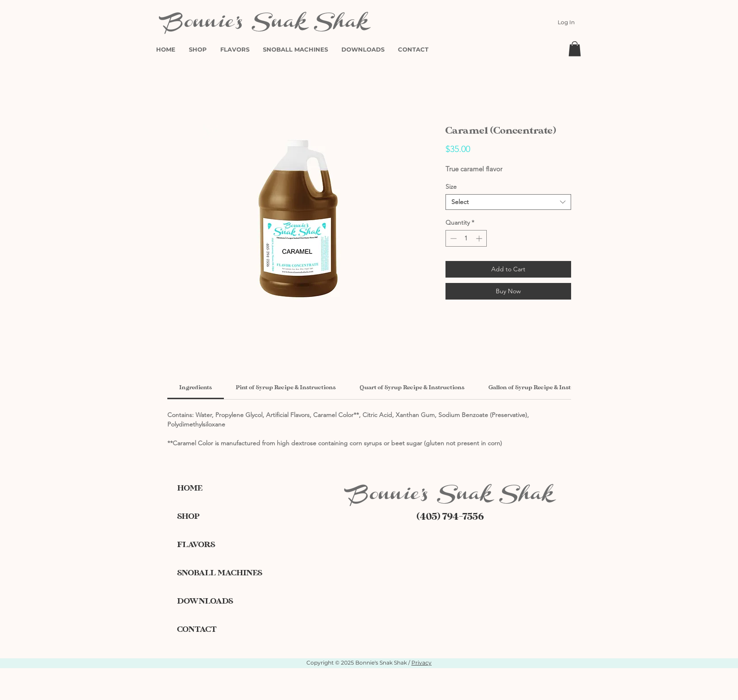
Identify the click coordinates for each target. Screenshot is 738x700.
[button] (575, 49)
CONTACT (197, 629)
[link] (196, 387)
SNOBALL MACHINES (209, 573)
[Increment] (480, 238)
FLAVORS (196, 545)
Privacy (421, 663)
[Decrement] (452, 238)
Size (451, 187)
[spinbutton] (466, 238)
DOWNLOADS (205, 601)
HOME (190, 488)
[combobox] (508, 202)
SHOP (188, 516)
